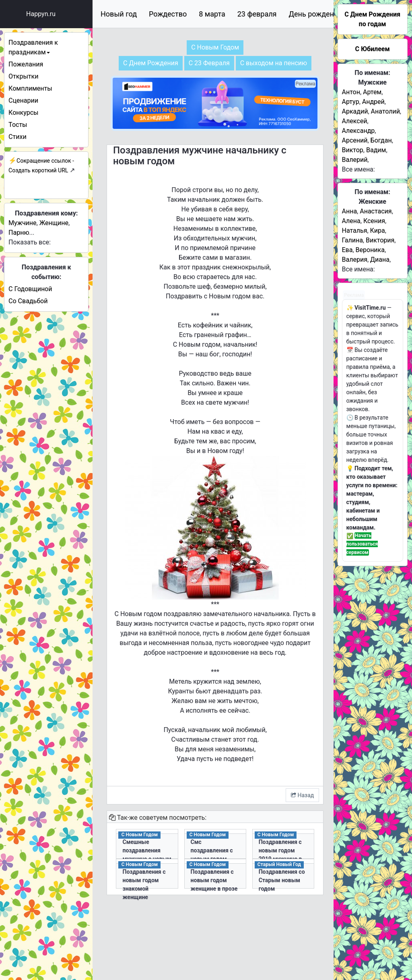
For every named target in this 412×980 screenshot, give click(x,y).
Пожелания (26, 64)
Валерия (355, 259)
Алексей (355, 121)
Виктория (380, 240)
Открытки (23, 76)
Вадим (376, 150)
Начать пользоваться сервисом (362, 544)
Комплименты (30, 88)
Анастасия (376, 211)
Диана (380, 259)
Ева (347, 250)
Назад (302, 795)
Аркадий (355, 111)
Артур (351, 102)
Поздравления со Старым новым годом (282, 880)
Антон (351, 92)
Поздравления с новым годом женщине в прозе (214, 880)
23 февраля (257, 14)
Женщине (54, 223)
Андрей (373, 102)
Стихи (18, 137)
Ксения (374, 221)
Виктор (353, 150)
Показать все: (30, 242)
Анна (350, 211)
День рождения (316, 14)
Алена (351, 221)
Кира (378, 231)
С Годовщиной (30, 289)
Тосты (18, 125)
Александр (358, 131)
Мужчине (22, 223)
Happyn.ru (41, 14)
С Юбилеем (372, 49)
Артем (372, 92)
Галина (352, 240)
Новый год (119, 14)
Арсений (355, 140)
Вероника (370, 250)
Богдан (381, 140)
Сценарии (23, 100)
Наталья (355, 231)
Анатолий (385, 111)
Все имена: (358, 169)
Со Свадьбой (28, 301)
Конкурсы (23, 113)
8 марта (212, 14)
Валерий (355, 160)
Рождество (168, 14)
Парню (19, 233)
